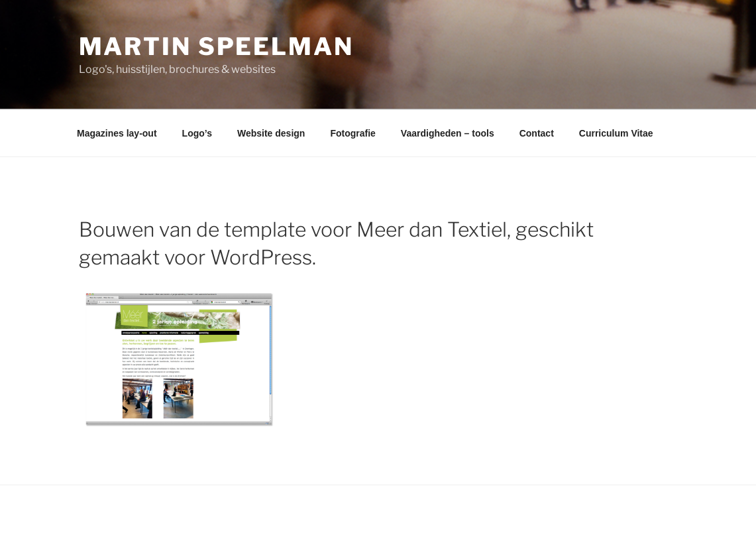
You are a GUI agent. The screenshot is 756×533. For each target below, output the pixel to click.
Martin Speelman (216, 46)
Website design (271, 133)
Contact (537, 133)
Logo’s (197, 133)
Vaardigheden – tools (448, 133)
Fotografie (352, 133)
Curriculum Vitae (616, 133)
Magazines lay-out (117, 133)
